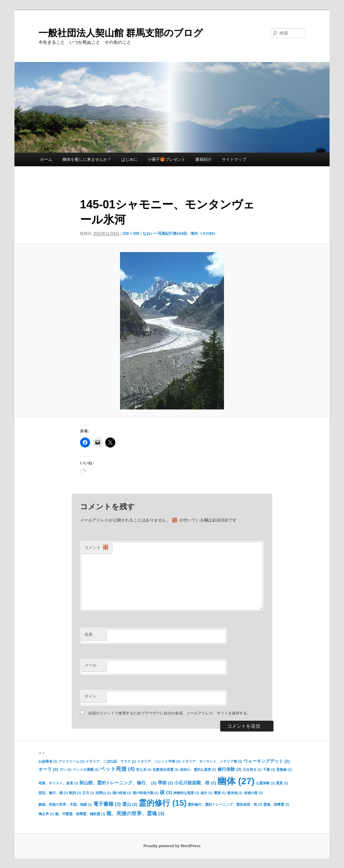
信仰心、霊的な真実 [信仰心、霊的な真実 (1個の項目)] (198, 769)
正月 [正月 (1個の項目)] (88, 793)
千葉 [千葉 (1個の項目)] (269, 769)
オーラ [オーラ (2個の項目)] (48, 769)
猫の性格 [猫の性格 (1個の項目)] (122, 793)
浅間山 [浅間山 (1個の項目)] (103, 793)
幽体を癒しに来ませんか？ (87, 159)
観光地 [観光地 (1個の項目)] (235, 793)
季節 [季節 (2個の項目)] (165, 783)
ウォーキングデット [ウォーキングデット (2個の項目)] (267, 761)
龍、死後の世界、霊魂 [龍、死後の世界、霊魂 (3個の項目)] (135, 813)
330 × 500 (131, 234)
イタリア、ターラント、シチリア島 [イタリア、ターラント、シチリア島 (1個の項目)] (212, 761)
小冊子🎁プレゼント (167, 159)
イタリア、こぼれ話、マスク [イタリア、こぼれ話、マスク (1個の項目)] (111, 761)
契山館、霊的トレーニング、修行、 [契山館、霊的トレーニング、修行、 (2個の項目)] (118, 783)
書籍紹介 (204, 159)
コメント (97, 548)
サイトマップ (234, 159)
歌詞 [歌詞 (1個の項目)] (75, 793)
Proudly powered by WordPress (172, 846)
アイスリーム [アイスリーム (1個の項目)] (72, 761)
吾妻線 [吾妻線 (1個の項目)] (284, 769)
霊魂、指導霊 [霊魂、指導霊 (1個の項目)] (276, 804)
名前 (89, 634)
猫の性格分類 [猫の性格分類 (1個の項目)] (146, 793)
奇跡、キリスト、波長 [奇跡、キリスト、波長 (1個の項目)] (58, 783)
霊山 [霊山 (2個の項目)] (130, 804)
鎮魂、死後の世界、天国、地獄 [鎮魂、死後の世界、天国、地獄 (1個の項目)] (65, 804)
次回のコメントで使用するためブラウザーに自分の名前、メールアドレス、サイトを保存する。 (169, 713)
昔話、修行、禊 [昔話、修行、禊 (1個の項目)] (53, 793)
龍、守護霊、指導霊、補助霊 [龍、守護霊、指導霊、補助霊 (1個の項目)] (80, 814)
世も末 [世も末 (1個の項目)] (144, 769)
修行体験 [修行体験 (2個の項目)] (229, 769)
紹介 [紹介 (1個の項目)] (207, 793)
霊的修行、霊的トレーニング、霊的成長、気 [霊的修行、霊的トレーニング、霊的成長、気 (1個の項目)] (225, 804)
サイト (91, 696)
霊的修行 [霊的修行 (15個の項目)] (163, 803)
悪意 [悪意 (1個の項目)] (282, 783)
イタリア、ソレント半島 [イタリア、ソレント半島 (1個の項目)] (159, 761)
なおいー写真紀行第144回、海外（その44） (180, 234)
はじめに (129, 159)
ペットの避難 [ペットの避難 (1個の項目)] (86, 769)
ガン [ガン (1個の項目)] (66, 769)
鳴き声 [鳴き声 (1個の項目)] (46, 814)
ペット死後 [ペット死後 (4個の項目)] (117, 769)
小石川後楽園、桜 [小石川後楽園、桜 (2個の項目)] (195, 783)
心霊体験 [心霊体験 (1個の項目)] (265, 783)
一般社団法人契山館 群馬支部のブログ (121, 33)
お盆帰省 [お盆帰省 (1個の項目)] (48, 761)
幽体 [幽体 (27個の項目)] (236, 781)
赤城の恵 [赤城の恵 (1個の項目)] (253, 793)
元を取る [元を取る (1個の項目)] (252, 769)
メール (91, 665)
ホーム (46, 159)
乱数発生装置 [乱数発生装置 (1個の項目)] (166, 769)
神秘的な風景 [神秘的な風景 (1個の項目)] (186, 793)
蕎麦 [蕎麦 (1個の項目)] (220, 793)
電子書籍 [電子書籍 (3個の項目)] (107, 804)
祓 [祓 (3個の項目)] (166, 792)
